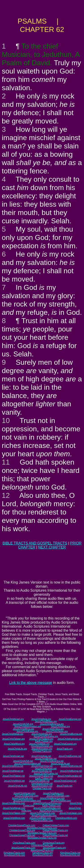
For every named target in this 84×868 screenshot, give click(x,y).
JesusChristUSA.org (23, 724)
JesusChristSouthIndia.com (47, 808)
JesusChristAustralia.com (44, 815)
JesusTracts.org (65, 749)
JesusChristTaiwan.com (14, 813)
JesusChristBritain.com (58, 796)
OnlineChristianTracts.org (55, 830)
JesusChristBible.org (39, 744)
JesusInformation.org (42, 749)
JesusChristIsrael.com (24, 793)
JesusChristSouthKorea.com (47, 803)
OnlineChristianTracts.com (56, 825)
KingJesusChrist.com (15, 855)
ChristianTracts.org (42, 751)
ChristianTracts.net (42, 788)
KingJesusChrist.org (42, 855)
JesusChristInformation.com (27, 801)
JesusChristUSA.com (22, 798)
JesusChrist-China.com (51, 811)
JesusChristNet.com (61, 801)
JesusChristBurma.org (71, 734)
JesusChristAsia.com (53, 793)
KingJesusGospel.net (42, 783)
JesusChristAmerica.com (52, 798)
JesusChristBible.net (39, 781)
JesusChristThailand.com (42, 813)
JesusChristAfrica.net (13, 766)
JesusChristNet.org (60, 726)
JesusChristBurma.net (71, 771)
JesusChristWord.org (14, 744)
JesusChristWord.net (14, 781)
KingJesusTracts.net (70, 853)
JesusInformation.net (42, 786)
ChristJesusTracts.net (42, 845)
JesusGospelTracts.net (42, 850)
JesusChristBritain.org (46, 721)
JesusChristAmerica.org (52, 724)
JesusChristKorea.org (27, 731)
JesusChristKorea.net (71, 766)
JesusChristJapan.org (57, 731)
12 (6, 495)
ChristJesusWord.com (66, 818)
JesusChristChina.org (53, 729)
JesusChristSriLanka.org (46, 736)
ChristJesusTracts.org (54, 843)
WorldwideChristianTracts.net (42, 838)
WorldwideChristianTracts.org (42, 833)
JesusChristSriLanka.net (46, 773)
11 (6, 462)
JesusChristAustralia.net (70, 776)
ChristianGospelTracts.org (22, 830)
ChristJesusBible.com (42, 820)
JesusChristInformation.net (27, 764)
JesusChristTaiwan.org (14, 739)
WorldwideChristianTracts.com (42, 828)
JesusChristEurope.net (70, 756)
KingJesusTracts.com (14, 853)
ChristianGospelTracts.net (22, 835)
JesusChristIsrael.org (13, 719)
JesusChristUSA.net (23, 761)
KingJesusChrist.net (70, 855)
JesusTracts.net (64, 786)
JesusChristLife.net (60, 764)
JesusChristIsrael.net (13, 756)
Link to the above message (31, 683)
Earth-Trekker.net (44, 778)
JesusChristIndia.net (42, 771)
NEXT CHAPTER (52, 547)
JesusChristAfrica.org (23, 729)
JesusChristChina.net (42, 766)
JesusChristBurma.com (14, 803)
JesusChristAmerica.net (52, 761)
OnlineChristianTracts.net (55, 835)
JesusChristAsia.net (41, 756)
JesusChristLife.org (17, 749)
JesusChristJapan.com (71, 813)
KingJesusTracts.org (43, 853)
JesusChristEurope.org (70, 719)
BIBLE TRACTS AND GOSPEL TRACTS (35, 543)
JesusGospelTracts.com (23, 848)
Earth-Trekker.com (52, 806)
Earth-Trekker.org (44, 741)
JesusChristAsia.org (41, 719)
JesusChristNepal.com (14, 808)
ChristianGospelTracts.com (22, 825)
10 (6, 421)
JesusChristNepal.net (13, 771)
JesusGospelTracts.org (54, 848)
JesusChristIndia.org (42, 734)
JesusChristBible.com (40, 818)
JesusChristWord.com (14, 818)
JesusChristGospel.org (65, 744)
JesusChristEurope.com (26, 796)
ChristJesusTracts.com (24, 843)
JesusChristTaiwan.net (13, 776)
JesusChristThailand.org (41, 739)
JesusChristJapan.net (46, 768)
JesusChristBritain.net (46, 759)
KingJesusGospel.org (42, 746)
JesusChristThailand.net (41, 776)
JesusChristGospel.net (65, 781)
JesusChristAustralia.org (70, 739)
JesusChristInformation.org (28, 726)
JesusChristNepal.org (13, 734)
